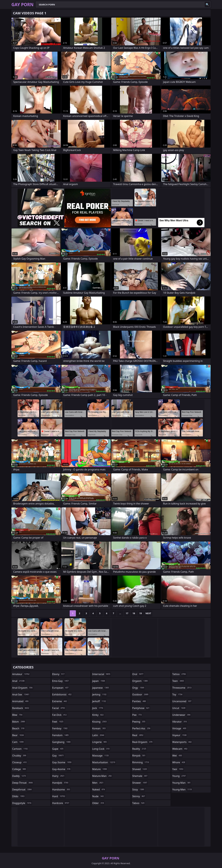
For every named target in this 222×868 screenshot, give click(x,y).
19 (141, 613)
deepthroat (22, 789)
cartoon (20, 749)
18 (134, 613)
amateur (21, 674)
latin (99, 735)
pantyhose (141, 708)
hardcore (61, 803)
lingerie (100, 742)
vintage (180, 728)
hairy (59, 776)
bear (18, 735)
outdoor (141, 694)
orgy (139, 688)
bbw (18, 715)
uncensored (182, 701)
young (179, 776)
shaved (140, 769)
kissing (100, 722)
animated (21, 701)
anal (19, 681)
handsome (62, 789)
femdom (61, 735)
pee (137, 715)
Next (148, 613)
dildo (19, 796)
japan (99, 681)
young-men (182, 789)
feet (58, 722)
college (19, 769)
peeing (139, 722)
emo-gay (61, 681)
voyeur (180, 735)
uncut (179, 708)
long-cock (101, 749)
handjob (61, 783)
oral (138, 674)
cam (18, 742)
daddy (19, 776)
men (98, 783)
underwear (182, 715)
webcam (180, 749)
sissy (139, 789)
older (98, 803)
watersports (182, 742)
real (138, 735)
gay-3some (62, 762)
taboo (139, 803)
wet (177, 756)
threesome (182, 688)
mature (100, 769)
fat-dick (60, 715)
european (61, 688)
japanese (101, 688)
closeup (20, 762)
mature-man (102, 776)
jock (98, 708)
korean (99, 728)
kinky (98, 715)
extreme (60, 701)
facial (59, 708)
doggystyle (22, 803)
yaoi (178, 769)
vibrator (180, 722)
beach (19, 728)
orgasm (140, 681)
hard (59, 796)
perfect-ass (142, 728)
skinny (139, 796)
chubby (20, 756)
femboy (60, 728)
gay (58, 756)
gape (58, 749)
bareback (21, 708)
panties (139, 701)
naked (99, 789)
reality (140, 749)
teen (178, 681)
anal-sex (21, 694)
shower (140, 783)
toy (178, 694)
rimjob (139, 756)
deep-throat (23, 783)
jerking (100, 694)
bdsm (19, 722)
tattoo (179, 674)
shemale (140, 776)
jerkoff (99, 701)
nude (98, 796)
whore (179, 762)
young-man (182, 783)
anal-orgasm (23, 688)
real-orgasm (143, 742)
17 (127, 613)
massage (101, 756)
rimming (141, 762)
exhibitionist (62, 694)
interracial (102, 674)
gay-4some (62, 769)
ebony (59, 674)
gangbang (62, 742)
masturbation (104, 762)
